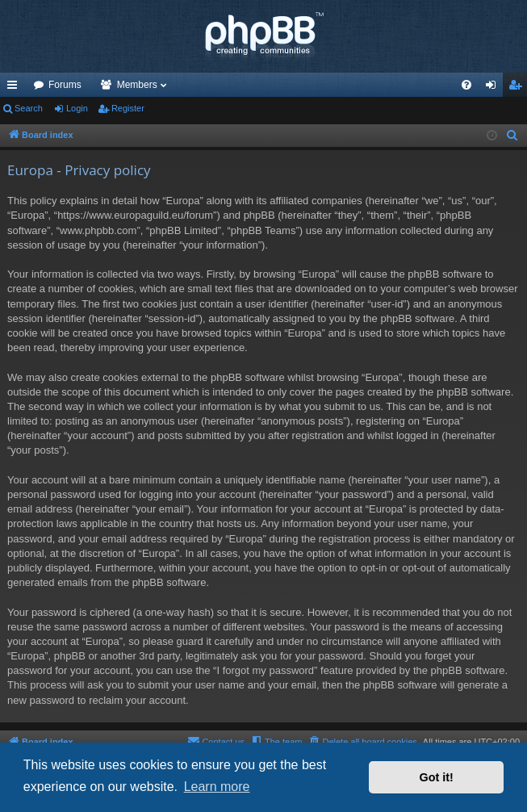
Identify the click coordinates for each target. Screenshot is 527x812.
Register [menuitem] (519, 88)
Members (137, 85)
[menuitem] (466, 85)
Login (77, 108)
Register (128, 108)
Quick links (15, 88)
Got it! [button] (437, 777)
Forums (65, 85)
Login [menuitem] (494, 88)
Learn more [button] (217, 787)
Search (29, 108)
